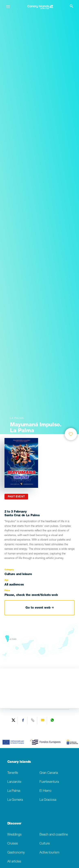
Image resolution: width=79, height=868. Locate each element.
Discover (14, 824)
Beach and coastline (54, 835)
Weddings (14, 835)
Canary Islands (19, 762)
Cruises (13, 844)
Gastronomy (16, 853)
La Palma (14, 791)
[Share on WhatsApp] (52, 721)
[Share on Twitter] (13, 721)
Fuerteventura (49, 782)
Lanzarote (14, 782)
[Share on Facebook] (23, 721)
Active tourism (49, 853)
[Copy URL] (33, 721)
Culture (45, 844)
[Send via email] (43, 721)
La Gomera (15, 800)
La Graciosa (48, 800)
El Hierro (45, 791)
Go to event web (40, 608)
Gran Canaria (49, 773)
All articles (14, 862)
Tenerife (13, 773)
